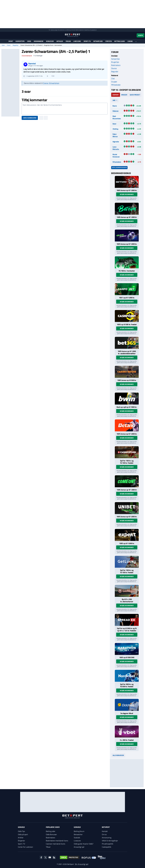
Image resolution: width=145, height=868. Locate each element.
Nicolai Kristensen (116, 156)
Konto (140, 35)
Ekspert (116, 95)
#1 (24, 76)
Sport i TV (87, 41)
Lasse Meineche (116, 148)
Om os (104, 834)
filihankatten (117, 162)
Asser (114, 124)
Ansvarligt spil (79, 847)
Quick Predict (135, 95)
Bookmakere (39, 41)
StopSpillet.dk (93, 30)
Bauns (115, 106)
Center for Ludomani (25, 847)
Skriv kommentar (30, 118)
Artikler (60, 41)
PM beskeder (116, 85)
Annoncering (107, 838)
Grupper (114, 82)
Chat (113, 78)
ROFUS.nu (69, 30)
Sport (11, 41)
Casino (130, 41)
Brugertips (16, 45)
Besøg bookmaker (127, 194)
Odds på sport (23, 834)
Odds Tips (21, 831)
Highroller (116, 142)
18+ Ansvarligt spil (81, 864)
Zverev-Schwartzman (51, 83)
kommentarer (27, 56)
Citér (52, 76)
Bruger (124, 95)
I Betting (115, 129)
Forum (68, 41)
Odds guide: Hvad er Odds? (83, 844)
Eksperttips (20, 41)
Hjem (3, 45)
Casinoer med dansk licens (55, 844)
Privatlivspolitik (108, 844)
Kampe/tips (115, 59)
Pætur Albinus (115, 135)
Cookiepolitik (107, 847)
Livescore (77, 41)
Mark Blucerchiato (117, 117)
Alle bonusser (118, 755)
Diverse (114, 68)
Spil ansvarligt (54, 30)
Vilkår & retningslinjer (110, 841)
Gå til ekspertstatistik (119, 168)
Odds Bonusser (51, 834)
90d (114, 100)
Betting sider (51, 831)
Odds (29, 41)
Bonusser (50, 41)
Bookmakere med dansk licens (57, 841)
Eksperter (21, 841)
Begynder (115, 71)
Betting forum (79, 831)
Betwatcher (98, 41)
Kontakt (105, 831)
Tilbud (48, 847)
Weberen (116, 111)
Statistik (108, 41)
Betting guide (120, 41)
